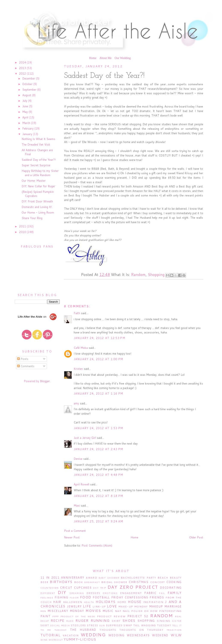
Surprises (114, 625)
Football (101, 597)
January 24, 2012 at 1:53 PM (98, 428)
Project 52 (138, 616)
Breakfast (92, 582)
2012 (23, 74)
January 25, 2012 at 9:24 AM (98, 521)
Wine (44, 640)
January (28, 134)
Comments (26, 366)
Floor (74, 598)
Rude (70, 621)
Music (108, 611)
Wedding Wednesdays (129, 635)
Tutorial (50, 635)
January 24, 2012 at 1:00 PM (98, 359)
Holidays (106, 602)
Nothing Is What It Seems (38, 139)
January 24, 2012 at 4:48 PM (98, 475)
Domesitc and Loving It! (37, 207)
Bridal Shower (114, 582)
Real (178, 616)
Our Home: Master (34, 181)
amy (76, 403)
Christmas (139, 582)
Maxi (77, 505)
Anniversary (73, 578)
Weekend (160, 635)
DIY (62, 592)
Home (93, 58)
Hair (57, 602)
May (25, 112)
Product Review (111, 616)
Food (86, 597)
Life (87, 606)
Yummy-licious (80, 639)
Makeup (156, 606)
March (27, 123)
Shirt (116, 621)
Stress (92, 625)
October (28, 84)
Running (100, 620)
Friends (157, 597)
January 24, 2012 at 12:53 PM (99, 338)
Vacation (71, 635)
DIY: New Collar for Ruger (38, 186)
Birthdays (61, 582)
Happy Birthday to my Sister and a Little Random (40, 173)
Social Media (60, 625)
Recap (45, 621)
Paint (46, 616)
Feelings (47, 598)
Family (175, 593)
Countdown (50, 588)
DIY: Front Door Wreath (37, 201)
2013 (23, 68)
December (29, 78)
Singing (164, 621)
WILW (176, 635)
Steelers (78, 625)
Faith (77, 313)
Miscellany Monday (66, 611)
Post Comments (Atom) (97, 545)
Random (138, 274)
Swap (128, 625)
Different (48, 593)
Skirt (45, 625)
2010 (23, 232)
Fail (162, 593)
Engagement (131, 593)
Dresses (93, 593)
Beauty (176, 578)
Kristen (78, 369)
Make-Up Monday (133, 606)
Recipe (58, 620)
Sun (102, 625)
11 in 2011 (50, 578)
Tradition (174, 630)
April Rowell (81, 484)
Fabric (150, 593)
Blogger (45, 381)
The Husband (83, 630)
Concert (158, 582)
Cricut (66, 588)
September (30, 90)
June (26, 106)
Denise (78, 459)
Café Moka (81, 348)
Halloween (73, 602)
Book (79, 582)
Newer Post (72, 537)
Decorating (171, 588)
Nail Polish (133, 611)
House (135, 602)
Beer (45, 582)
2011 (23, 226)
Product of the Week (78, 616)
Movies (93, 611)
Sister (177, 621)
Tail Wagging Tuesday (152, 625)
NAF (118, 611)
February (28, 128)
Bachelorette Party (138, 578)
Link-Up (99, 606)
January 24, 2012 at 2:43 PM (98, 449)
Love (112, 606)
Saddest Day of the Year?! (39, 160)
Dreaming (77, 593)
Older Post (196, 537)
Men (43, 611)
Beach (163, 578)
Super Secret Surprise (36, 165)
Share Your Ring (32, 218)
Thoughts (108, 630)
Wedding (93, 635)
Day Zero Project (133, 587)
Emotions (110, 593)
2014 (23, 62)
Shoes (129, 620)
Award (92, 578)
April (26, 117)
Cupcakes (83, 588)
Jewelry (74, 606)
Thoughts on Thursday (141, 630)
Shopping (156, 274)
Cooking (174, 582)
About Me (105, 58)
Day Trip (100, 588)
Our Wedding (123, 58)
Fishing (61, 597)
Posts (23, 359)
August (27, 95)
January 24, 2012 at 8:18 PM (98, 496)
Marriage (173, 606)
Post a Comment (75, 531)
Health (89, 602)
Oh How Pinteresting (163, 611)
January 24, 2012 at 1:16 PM (98, 393)
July (25, 101)
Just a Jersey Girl (85, 438)
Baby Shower (109, 578)
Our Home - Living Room (38, 212)
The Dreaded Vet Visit (36, 144)
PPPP (56, 616)
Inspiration (153, 602)
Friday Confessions (130, 597)
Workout (56, 640)
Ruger (82, 620)
